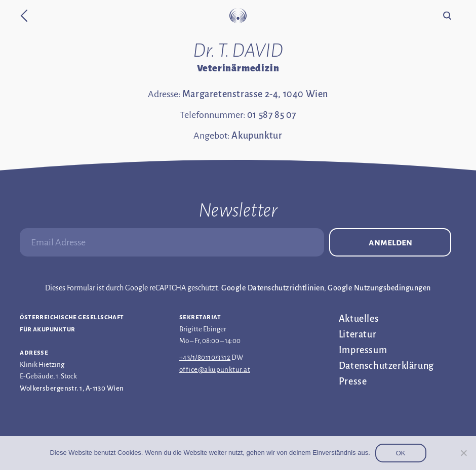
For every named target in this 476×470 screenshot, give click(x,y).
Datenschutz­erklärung (386, 366)
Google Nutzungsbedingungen (379, 288)
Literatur (358, 334)
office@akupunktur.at (215, 370)
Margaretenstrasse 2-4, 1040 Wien (255, 94)
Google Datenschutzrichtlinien (273, 288)
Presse (353, 381)
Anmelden (390, 242)
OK (401, 453)
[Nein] (463, 453)
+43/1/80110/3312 (205, 357)
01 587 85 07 (272, 115)
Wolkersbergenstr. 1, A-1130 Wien (72, 388)
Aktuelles (359, 319)
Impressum (363, 350)
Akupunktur (257, 136)
